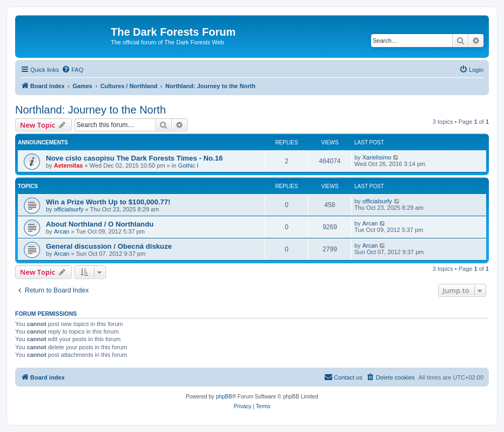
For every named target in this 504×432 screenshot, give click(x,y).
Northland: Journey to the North (90, 110)
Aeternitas (69, 165)
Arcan (62, 231)
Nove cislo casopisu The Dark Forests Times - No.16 (134, 158)
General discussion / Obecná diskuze (109, 246)
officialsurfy (69, 209)
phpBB (224, 397)
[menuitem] (72, 70)
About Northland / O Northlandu (100, 224)
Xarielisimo (377, 157)
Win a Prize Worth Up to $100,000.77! (108, 202)
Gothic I (188, 165)
